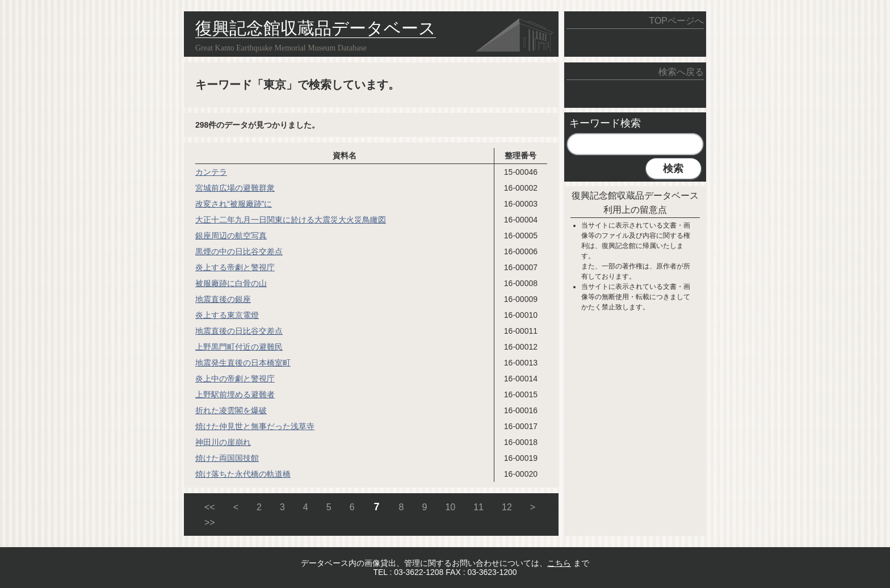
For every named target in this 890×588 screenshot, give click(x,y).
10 (450, 507)
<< (210, 507)
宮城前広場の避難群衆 (235, 188)
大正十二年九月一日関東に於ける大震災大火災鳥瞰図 (291, 220)
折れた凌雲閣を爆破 (231, 410)
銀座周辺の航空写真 (231, 236)
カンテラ (211, 172)
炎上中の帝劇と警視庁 (235, 379)
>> (210, 522)
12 (507, 507)
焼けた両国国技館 (227, 458)
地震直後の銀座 (223, 299)
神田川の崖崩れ (223, 442)
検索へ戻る (681, 72)
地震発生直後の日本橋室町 (243, 363)
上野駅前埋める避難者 (235, 394)
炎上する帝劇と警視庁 (235, 267)
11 (478, 507)
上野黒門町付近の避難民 (239, 347)
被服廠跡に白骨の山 (231, 283)
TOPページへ (676, 21)
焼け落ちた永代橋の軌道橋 (243, 474)
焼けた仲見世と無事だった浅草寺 (255, 426)
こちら (559, 563)
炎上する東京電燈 (227, 315)
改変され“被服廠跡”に (234, 204)
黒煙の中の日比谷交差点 (239, 251)
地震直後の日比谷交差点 (239, 331)
